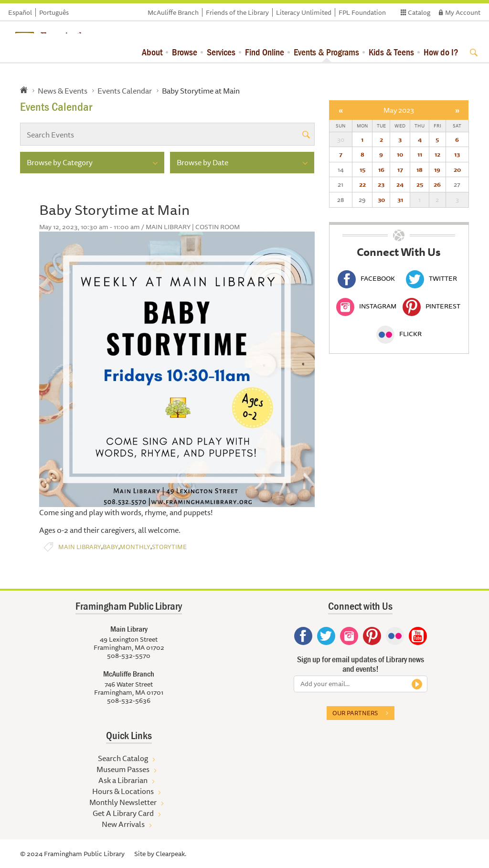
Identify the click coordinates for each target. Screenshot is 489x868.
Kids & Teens (391, 52)
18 (420, 169)
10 (400, 154)
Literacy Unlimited (304, 12)
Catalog (419, 12)
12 (437, 154)
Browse (185, 52)
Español (20, 12)
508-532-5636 (129, 700)
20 (457, 169)
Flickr (399, 334)
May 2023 (399, 110)
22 (362, 184)
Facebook (366, 278)
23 (381, 184)
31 (400, 200)
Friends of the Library (237, 12)
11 (420, 154)
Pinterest (431, 306)
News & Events (63, 91)
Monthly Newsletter (123, 802)
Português (54, 12)
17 (400, 169)
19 (437, 169)
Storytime (169, 547)
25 (420, 184)
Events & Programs (326, 52)
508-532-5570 (129, 656)
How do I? (441, 52)
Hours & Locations (123, 791)
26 (437, 184)
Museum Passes (123, 769)
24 (400, 184)
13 (457, 154)
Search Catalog (123, 758)
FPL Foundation (362, 12)
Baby (111, 547)
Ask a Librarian (123, 780)
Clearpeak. (171, 854)
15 (362, 169)
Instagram (366, 306)
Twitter (431, 278)
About (152, 52)
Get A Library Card (123, 813)
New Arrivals (123, 824)
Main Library (80, 547)
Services (221, 52)
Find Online (265, 52)
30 (381, 200)
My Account (463, 12)
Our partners (355, 713)
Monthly (135, 547)
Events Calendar (125, 91)
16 (381, 169)
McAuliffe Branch (173, 12)
